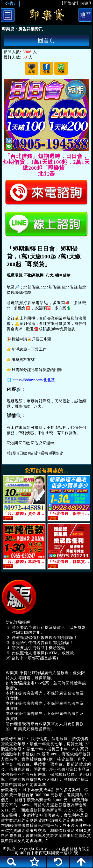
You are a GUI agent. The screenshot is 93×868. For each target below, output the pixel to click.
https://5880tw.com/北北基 (34, 380)
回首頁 (46, 40)
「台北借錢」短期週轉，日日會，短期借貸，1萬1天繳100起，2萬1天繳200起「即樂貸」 (46, 16)
